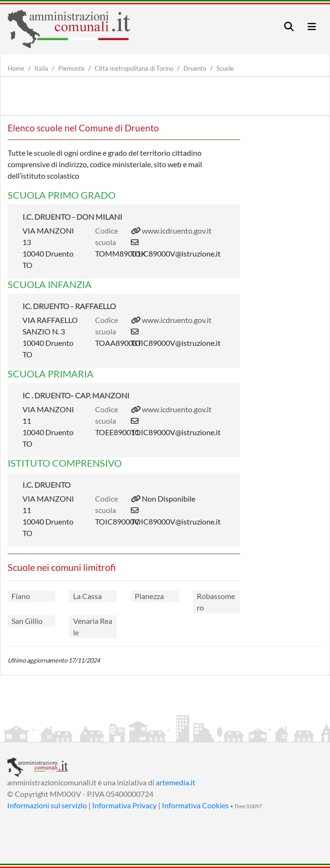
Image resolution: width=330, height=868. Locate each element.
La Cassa (87, 596)
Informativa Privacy (124, 805)
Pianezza (149, 596)
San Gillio (27, 621)
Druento (195, 68)
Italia (41, 68)
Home (16, 68)
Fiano (21, 596)
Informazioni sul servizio (47, 805)
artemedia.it (176, 782)
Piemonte (71, 68)
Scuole (225, 68)
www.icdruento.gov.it (177, 230)
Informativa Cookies (195, 805)
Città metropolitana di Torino (134, 68)
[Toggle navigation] (289, 27)
